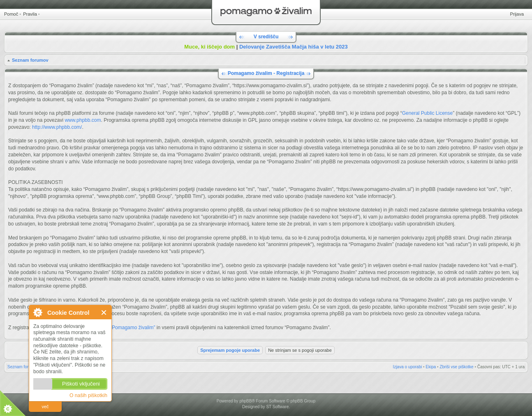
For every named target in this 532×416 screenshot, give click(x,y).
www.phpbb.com (83, 120)
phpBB (245, 401)
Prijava (517, 14)
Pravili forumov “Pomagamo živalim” (116, 328)
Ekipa (431, 367)
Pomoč (11, 14)
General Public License (427, 113)
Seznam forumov (30, 60)
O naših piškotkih (88, 395)
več (45, 407)
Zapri (104, 313)
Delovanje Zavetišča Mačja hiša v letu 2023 (294, 47)
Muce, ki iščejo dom (209, 47)
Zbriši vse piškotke (456, 367)
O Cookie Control (37, 312)
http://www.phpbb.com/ (57, 127)
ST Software (277, 407)
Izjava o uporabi (408, 367)
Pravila (30, 14)
